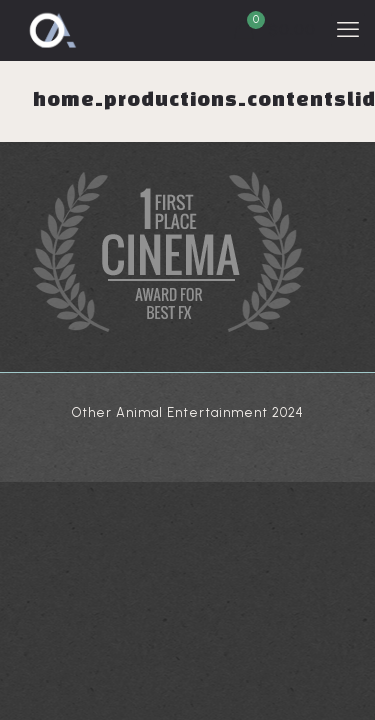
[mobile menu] (348, 30)
